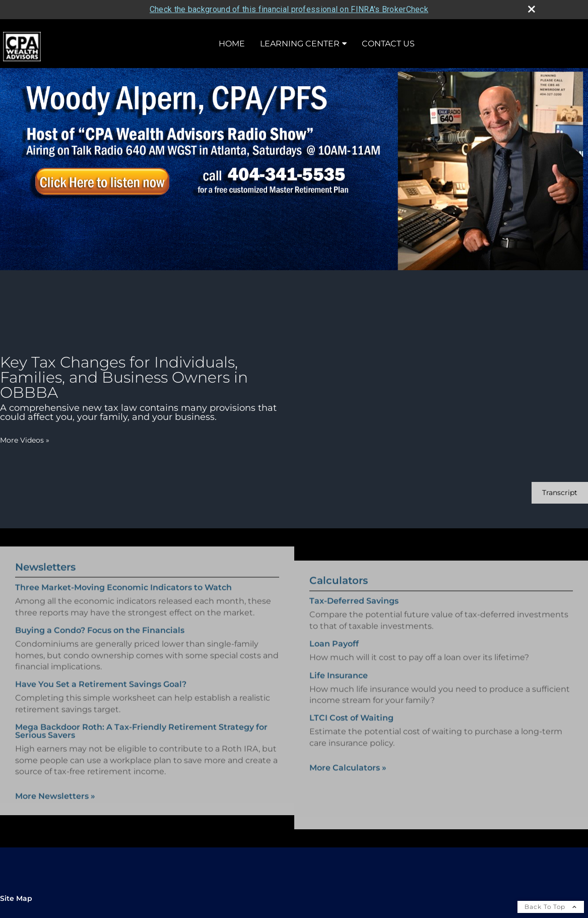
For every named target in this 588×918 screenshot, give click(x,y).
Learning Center (300, 44)
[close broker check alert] (532, 9)
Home (232, 44)
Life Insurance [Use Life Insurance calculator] (339, 683)
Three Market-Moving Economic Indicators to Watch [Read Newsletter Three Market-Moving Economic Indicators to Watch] (123, 579)
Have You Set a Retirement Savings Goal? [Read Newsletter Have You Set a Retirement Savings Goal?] (101, 676)
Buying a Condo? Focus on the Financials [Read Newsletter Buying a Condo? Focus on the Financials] (100, 622)
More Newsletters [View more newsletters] (55, 788)
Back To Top (551, 907)
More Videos (25, 440)
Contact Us (388, 44)
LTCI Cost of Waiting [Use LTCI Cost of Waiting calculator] (351, 726)
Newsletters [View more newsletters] (45, 559)
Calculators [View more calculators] (339, 589)
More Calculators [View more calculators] (348, 776)
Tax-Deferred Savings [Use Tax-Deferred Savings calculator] (354, 609)
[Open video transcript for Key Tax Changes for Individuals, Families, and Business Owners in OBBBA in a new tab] (560, 493)
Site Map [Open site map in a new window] (16, 898)
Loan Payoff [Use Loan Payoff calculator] (334, 652)
